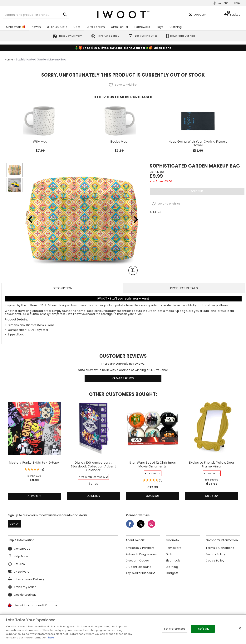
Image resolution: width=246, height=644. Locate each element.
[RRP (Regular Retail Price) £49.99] (34, 476)
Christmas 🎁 (16, 27)
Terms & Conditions (220, 548)
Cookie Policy (215, 561)
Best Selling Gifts (142, 36)
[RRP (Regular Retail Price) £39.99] (212, 480)
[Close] (240, 628)
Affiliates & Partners (140, 548)
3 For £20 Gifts (57, 27)
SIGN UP (14, 524)
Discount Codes (137, 561)
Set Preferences (175, 629)
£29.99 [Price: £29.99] (153, 487)
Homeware (142, 27)
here (51, 638)
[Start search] (65, 15)
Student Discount (138, 567)
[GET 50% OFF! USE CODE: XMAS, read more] (93, 477)
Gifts (77, 27)
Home (9, 59)
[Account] (198, 15)
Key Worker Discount (140, 573)
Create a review (123, 378)
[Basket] (233, 15)
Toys (160, 27)
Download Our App (180, 36)
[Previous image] (30, 219)
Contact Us (19, 549)
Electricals (173, 561)
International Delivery (26, 579)
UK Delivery (19, 572)
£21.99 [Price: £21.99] (93, 484)
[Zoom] (133, 270)
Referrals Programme (141, 554)
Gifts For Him (96, 27)
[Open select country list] (37, 605)
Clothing (176, 27)
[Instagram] (151, 527)
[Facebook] (130, 527)
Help (237, 3)
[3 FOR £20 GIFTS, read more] (153, 473)
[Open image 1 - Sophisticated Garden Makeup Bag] (15, 170)
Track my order (22, 587)
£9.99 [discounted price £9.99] (34, 480)
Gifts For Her (120, 27)
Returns (16, 564)
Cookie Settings (22, 595)
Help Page (18, 556)
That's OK (202, 629)
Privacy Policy (215, 554)
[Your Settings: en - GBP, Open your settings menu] (220, 3)
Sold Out (197, 191)
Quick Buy (40, 497)
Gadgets (172, 573)
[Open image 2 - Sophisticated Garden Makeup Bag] (15, 185)
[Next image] (133, 219)
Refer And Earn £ (104, 36)
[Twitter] (141, 527)
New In (36, 27)
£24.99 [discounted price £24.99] (212, 484)
